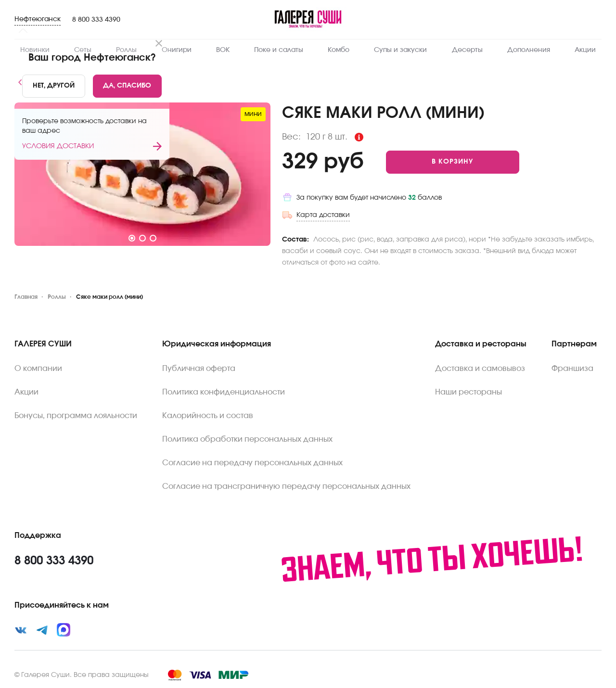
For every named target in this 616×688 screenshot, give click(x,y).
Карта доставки (323, 215)
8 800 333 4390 (96, 20)
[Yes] (128, 86)
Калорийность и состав (208, 416)
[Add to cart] (453, 162)
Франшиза (572, 369)
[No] (54, 86)
